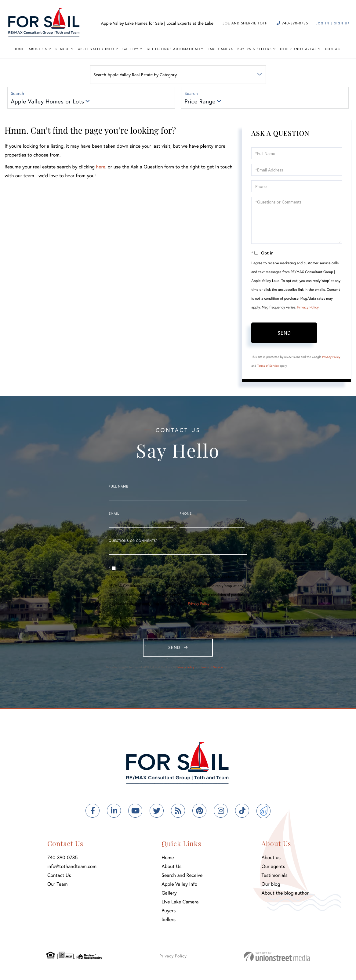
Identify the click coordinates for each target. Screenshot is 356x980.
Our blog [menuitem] (271, 887)
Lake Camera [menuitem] (220, 49)
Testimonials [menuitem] (274, 879)
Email (114, 515)
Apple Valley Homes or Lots (48, 102)
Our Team (58, 887)
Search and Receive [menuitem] (182, 879)
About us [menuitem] (271, 861)
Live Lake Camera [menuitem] (180, 905)
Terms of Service (268, 367)
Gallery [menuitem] (130, 49)
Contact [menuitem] (334, 49)
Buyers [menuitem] (169, 914)
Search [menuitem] (63, 49)
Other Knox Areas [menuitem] (298, 49)
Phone (185, 515)
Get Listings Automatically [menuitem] (175, 49)
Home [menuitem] (19, 49)
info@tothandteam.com (72, 870)
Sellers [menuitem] (169, 923)
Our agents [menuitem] (273, 870)
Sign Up (342, 23)
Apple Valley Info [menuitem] (96, 49)
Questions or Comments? (133, 542)
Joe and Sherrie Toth (245, 23)
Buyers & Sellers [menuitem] (255, 49)
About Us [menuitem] (38, 49)
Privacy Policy (308, 309)
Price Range (201, 102)
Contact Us (59, 879)
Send (284, 334)
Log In (323, 23)
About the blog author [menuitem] (285, 896)
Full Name (118, 488)
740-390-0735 (292, 23)
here (100, 168)
